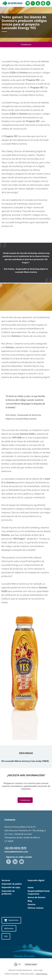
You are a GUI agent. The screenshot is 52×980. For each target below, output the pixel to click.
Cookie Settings (41, 974)
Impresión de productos (8, 892)
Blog (30, 901)
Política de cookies (27, 974)
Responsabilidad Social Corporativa (39, 892)
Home (31, 887)
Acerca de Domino (36, 897)
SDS (6, 936)
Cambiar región (31, 964)
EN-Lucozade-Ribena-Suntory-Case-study (21, 761)
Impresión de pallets (12, 884)
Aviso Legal (38, 970)
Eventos (32, 904)
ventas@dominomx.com (16, 852)
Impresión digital (36, 880)
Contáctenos (26, 44)
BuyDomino (11, 920)
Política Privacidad (12, 974)
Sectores (6, 880)
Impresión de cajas (11, 887)
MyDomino (9, 928)
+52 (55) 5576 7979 (15, 848)
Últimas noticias (36, 908)
